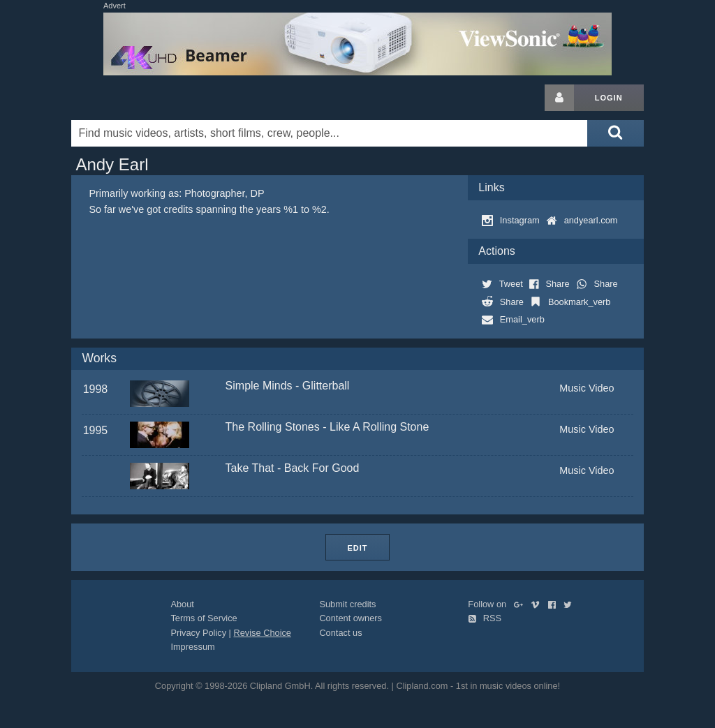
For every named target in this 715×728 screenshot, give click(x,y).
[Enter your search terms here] (329, 133)
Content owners (351, 618)
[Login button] (559, 98)
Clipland (145, 98)
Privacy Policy (198, 633)
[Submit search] (615, 133)
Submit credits (347, 604)
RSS (485, 618)
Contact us (340, 633)
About (182, 604)
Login (609, 98)
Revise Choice (262, 633)
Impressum (192, 647)
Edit (357, 548)
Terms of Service (204, 618)
